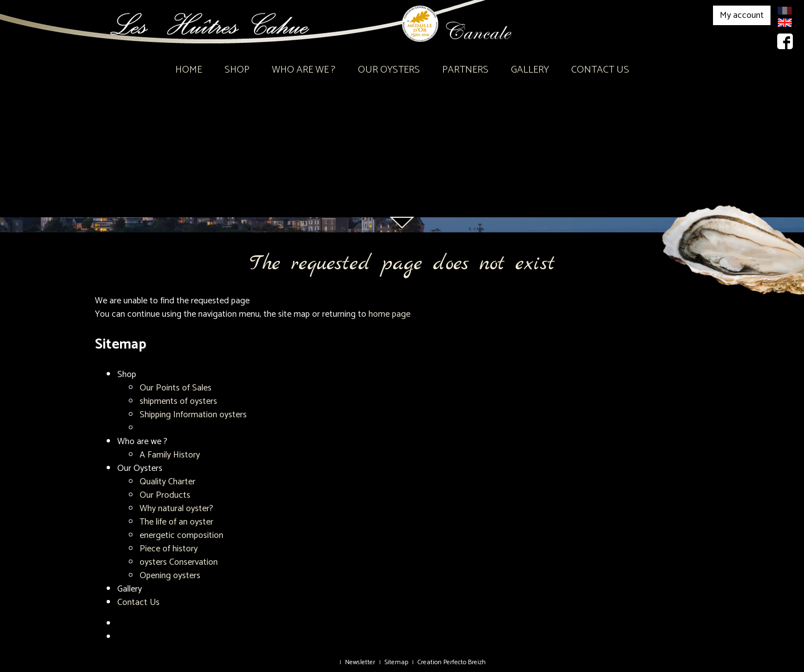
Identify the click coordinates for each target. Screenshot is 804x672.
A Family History (170, 455)
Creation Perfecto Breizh (452, 662)
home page (389, 314)
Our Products (165, 495)
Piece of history (169, 549)
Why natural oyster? (176, 509)
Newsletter (360, 662)
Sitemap (396, 662)
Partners (465, 70)
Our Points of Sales (176, 388)
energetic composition (181, 535)
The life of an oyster (176, 522)
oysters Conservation (179, 562)
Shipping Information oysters (193, 415)
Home (189, 70)
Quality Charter (167, 482)
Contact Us (600, 70)
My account (742, 15)
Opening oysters (170, 576)
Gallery (530, 70)
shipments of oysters (178, 401)
